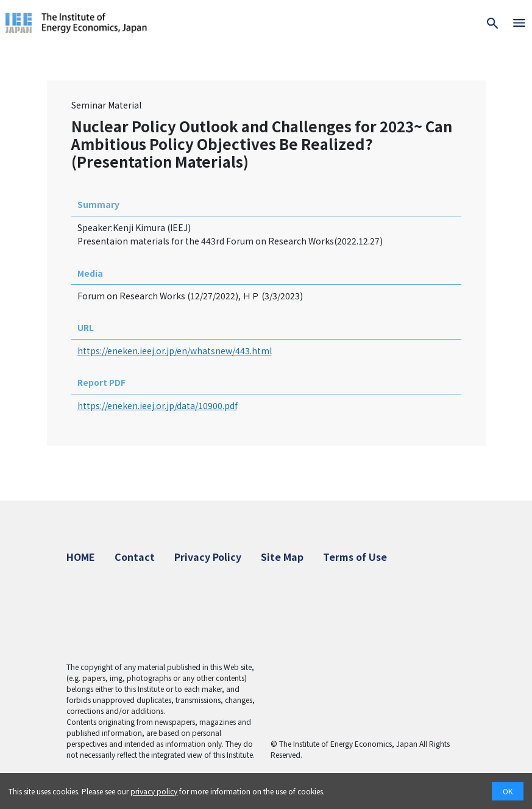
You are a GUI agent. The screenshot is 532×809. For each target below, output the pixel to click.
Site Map (282, 557)
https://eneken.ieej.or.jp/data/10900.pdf (158, 405)
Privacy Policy (208, 557)
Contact (135, 557)
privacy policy (154, 791)
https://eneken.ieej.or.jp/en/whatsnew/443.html (175, 351)
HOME (81, 557)
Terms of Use (355, 557)
